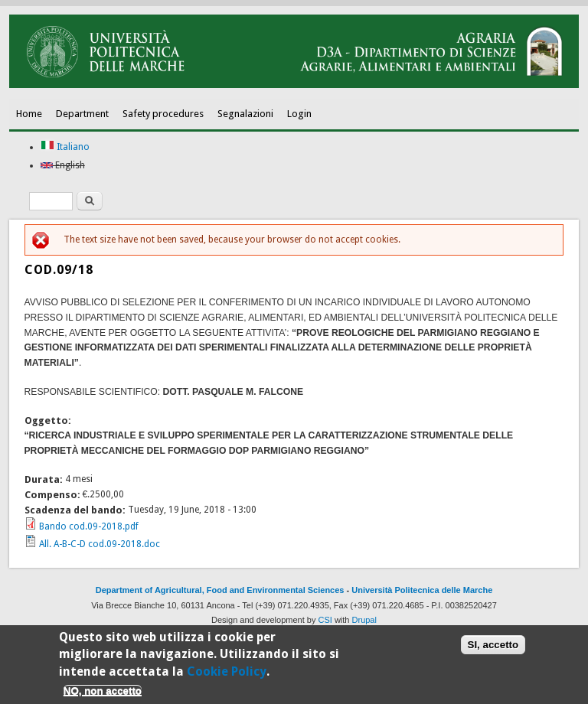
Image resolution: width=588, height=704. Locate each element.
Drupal (364, 620)
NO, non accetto (103, 694)
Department (82, 114)
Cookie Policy (227, 675)
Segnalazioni (245, 114)
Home (29, 114)
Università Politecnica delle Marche (422, 590)
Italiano (65, 147)
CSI (325, 620)
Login (299, 114)
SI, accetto (493, 649)
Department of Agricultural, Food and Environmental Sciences (220, 590)
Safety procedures (163, 114)
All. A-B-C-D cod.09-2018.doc (100, 544)
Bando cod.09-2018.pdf (89, 526)
